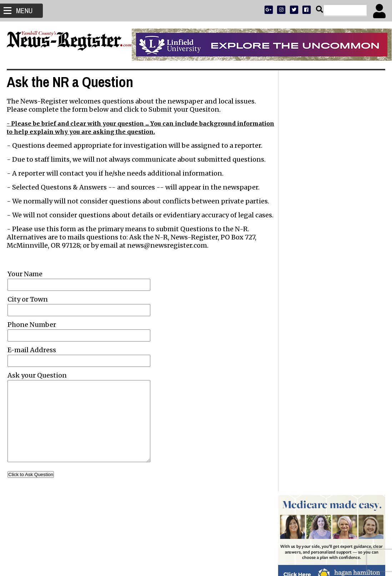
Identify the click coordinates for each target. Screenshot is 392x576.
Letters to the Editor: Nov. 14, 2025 (324, 388)
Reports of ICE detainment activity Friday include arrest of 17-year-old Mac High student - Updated (330, 282)
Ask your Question (37, 383)
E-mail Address (32, 358)
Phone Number (32, 333)
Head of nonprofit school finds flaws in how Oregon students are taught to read (330, 372)
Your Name (25, 282)
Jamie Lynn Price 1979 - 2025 (319, 298)
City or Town (28, 307)
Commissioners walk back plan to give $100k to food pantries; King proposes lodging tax (330, 331)
